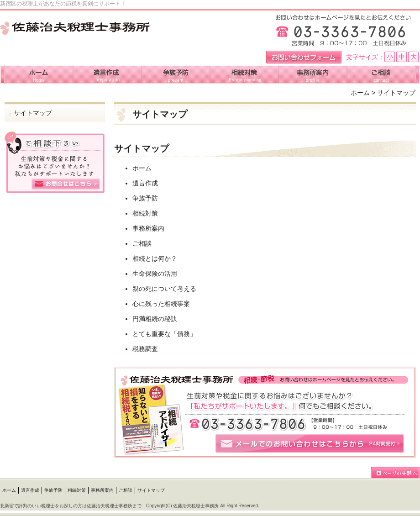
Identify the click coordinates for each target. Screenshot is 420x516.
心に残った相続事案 (161, 304)
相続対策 (145, 213)
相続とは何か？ (155, 258)
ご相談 (142, 243)
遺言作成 (145, 183)
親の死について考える (164, 289)
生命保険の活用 (155, 274)
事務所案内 (148, 228)
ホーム (360, 93)
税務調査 (145, 349)
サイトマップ (33, 113)
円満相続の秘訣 (155, 319)
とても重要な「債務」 (164, 334)
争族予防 (145, 198)
